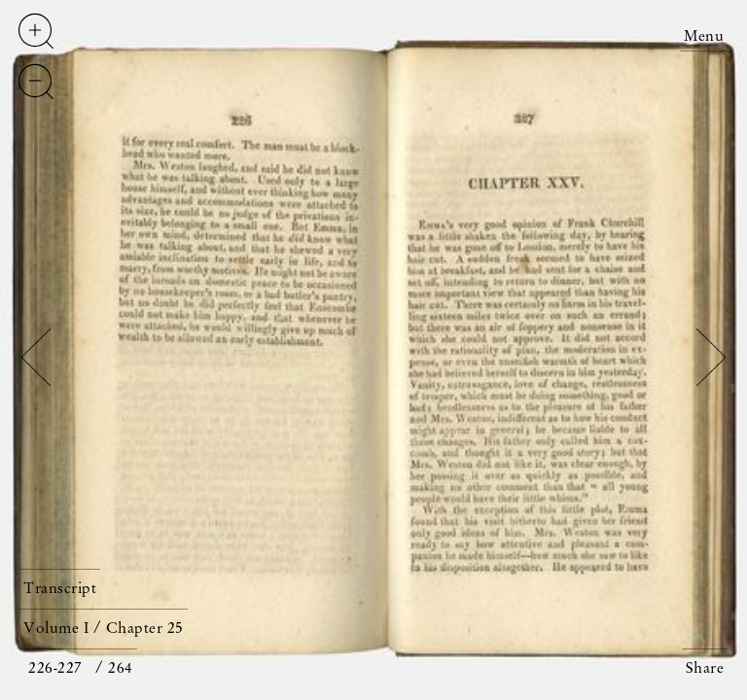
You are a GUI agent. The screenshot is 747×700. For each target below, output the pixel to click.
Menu (704, 37)
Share (705, 669)
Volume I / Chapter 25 (104, 629)
